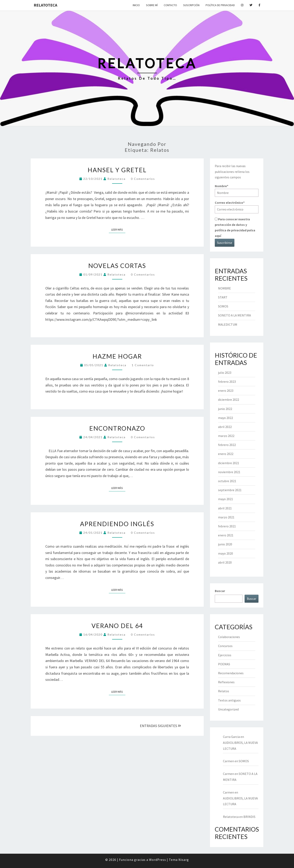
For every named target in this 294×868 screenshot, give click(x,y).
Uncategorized (228, 709)
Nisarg (184, 860)
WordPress (158, 860)
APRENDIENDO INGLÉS (117, 524)
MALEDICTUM (228, 324)
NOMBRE (224, 288)
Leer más (118, 229)
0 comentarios (143, 179)
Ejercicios (225, 655)
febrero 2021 (227, 526)
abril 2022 (225, 427)
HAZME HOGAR (117, 356)
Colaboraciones (229, 637)
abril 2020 (225, 562)
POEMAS (224, 664)
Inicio (136, 5)
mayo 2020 (226, 553)
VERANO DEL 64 (117, 626)
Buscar (220, 591)
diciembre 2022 (229, 400)
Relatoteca (45, 5)
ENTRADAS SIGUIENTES (160, 726)
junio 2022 (225, 409)
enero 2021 (226, 535)
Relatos (224, 691)
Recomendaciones (231, 673)
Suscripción (191, 5)
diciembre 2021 (229, 463)
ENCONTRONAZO (117, 428)
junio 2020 (225, 544)
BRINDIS (249, 817)
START (223, 297)
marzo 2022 (226, 436)
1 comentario (143, 365)
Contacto (170, 5)
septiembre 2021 (230, 490)
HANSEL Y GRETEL (117, 170)
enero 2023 (226, 391)
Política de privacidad (220, 5)
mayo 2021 (226, 499)
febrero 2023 (227, 382)
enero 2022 (226, 454)
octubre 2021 (227, 481)
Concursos (225, 646)
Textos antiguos (229, 700)
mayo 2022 (226, 418)
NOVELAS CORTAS (117, 266)
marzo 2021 (226, 517)
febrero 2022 (227, 445)
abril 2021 (225, 508)
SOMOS (223, 306)
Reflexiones (226, 682)
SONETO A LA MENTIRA (234, 315)
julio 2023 (225, 373)
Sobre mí (152, 5)
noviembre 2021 (229, 472)
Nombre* (237, 190)
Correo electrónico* (237, 207)
